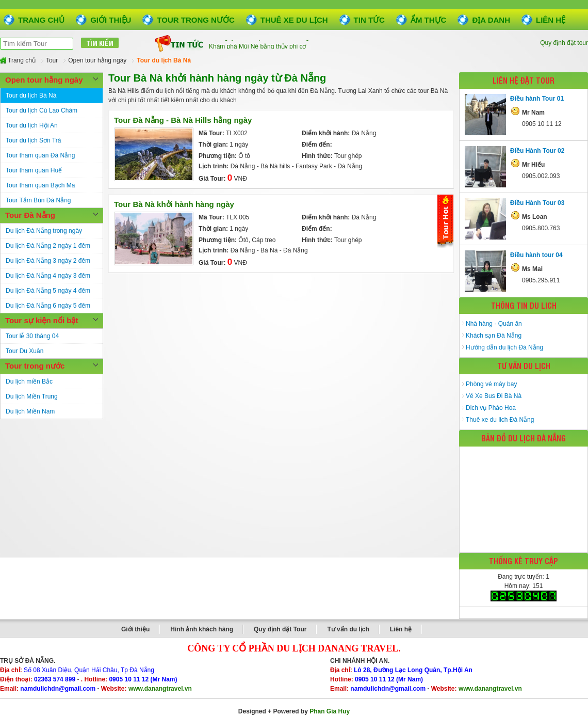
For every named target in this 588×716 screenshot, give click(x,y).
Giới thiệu (111, 20)
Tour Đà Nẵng (30, 215)
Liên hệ (551, 20)
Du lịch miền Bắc (29, 381)
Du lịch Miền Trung (32, 396)
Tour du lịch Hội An (32, 125)
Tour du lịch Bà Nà (31, 96)
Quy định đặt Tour (280, 629)
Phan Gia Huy (330, 711)
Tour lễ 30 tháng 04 (32, 336)
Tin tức (369, 20)
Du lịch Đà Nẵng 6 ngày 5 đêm (48, 306)
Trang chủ (41, 20)
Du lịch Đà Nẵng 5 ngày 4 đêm (48, 291)
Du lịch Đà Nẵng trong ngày (44, 231)
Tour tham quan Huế (34, 170)
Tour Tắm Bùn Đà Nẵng (38, 200)
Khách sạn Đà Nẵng (494, 336)
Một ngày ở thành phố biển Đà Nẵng (259, 44)
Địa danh (491, 20)
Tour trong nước (195, 20)
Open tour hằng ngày (44, 80)
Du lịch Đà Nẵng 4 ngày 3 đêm (48, 276)
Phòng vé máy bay (491, 384)
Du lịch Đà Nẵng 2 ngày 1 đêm (48, 246)
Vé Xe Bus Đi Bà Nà (494, 396)
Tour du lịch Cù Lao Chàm (42, 110)
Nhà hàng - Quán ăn (494, 324)
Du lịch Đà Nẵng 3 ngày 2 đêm (48, 261)
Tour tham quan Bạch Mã (40, 185)
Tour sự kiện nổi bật (42, 320)
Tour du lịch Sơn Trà (33, 140)
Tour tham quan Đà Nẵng (40, 155)
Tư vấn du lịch (348, 629)
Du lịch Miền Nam (30, 411)
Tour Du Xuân (25, 351)
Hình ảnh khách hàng (202, 629)
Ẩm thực (429, 20)
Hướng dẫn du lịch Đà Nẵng (504, 347)
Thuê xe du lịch (294, 20)
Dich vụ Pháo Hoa (491, 408)
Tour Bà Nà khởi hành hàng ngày (174, 204)
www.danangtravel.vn (160, 689)
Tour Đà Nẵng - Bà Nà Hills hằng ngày (183, 120)
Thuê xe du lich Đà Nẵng (500, 420)
